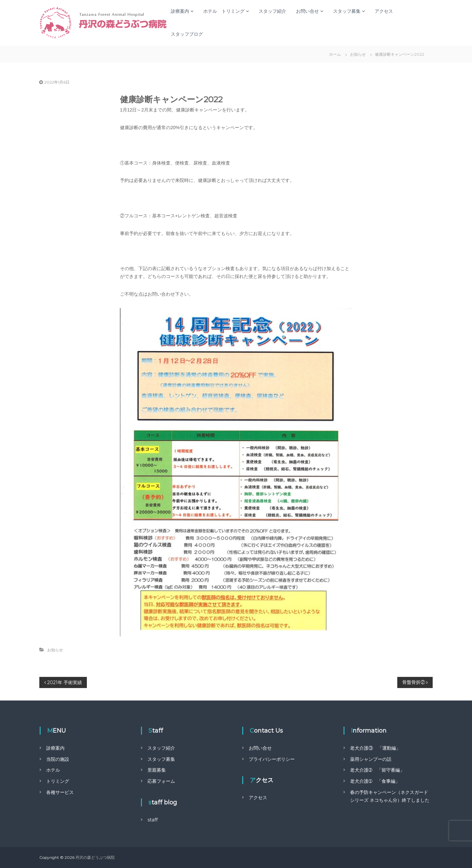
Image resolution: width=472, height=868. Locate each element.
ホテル (53, 770)
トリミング (58, 781)
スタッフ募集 (347, 11)
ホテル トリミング (224, 11)
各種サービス (60, 792)
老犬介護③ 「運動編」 (375, 748)
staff (153, 820)
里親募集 (157, 770)
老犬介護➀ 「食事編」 (375, 781)
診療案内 (180, 11)
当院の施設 (58, 759)
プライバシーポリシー (272, 759)
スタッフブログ (187, 34)
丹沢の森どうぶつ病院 (95, 857)
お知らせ (358, 54)
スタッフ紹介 (272, 11)
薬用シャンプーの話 (371, 759)
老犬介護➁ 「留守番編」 (377, 770)
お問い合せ (307, 11)
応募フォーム (161, 781)
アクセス (384, 11)
